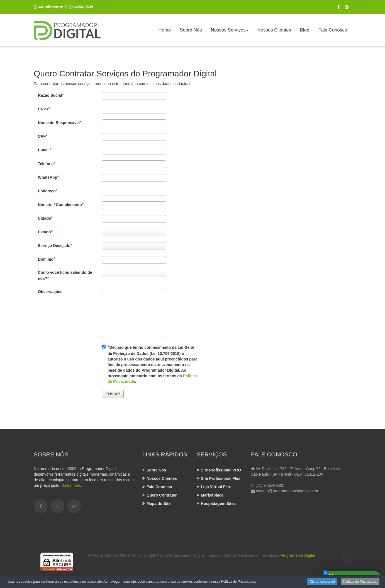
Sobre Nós (191, 30)
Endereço (48, 191)
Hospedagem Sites (218, 504)
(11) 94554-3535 (79, 7)
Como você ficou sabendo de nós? (65, 276)
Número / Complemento (61, 205)
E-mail (45, 150)
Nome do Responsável (60, 123)
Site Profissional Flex (221, 478)
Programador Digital (298, 555)
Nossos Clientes (274, 30)
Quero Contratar (162, 495)
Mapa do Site (159, 504)
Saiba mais (71, 485)
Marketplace (212, 495)
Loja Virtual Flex (216, 487)
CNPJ (44, 109)
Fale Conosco (333, 30)
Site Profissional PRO (221, 470)
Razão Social (51, 95)
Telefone (47, 164)
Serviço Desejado (55, 245)
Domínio (47, 259)
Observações (50, 292)
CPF (43, 136)
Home (165, 30)
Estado (45, 232)
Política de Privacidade (360, 582)
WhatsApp (48, 177)
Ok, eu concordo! (322, 582)
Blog (305, 30)
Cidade (45, 218)
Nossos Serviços (230, 32)
